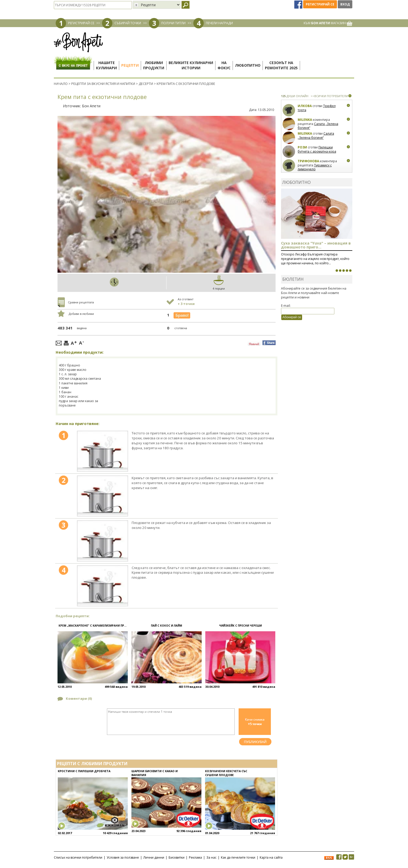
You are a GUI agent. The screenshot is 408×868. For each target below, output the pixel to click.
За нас (211, 857)
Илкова (305, 106)
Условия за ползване (123, 857)
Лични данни (154, 857)
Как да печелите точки (238, 857)
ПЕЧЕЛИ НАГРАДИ (219, 23)
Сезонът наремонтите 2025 (281, 65)
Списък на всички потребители (78, 857)
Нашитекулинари (106, 65)
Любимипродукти (154, 65)
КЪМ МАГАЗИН (328, 23)
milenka (305, 120)
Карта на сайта (271, 857)
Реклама (195, 857)
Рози (302, 147)
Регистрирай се (320, 4)
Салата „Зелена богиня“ (318, 126)
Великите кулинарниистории (191, 65)
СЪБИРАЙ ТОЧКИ (128, 23)
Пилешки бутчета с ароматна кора (317, 149)
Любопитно (248, 65)
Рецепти (130, 65)
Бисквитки (177, 857)
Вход (345, 4)
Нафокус (224, 65)
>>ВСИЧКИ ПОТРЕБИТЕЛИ (329, 96)
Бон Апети (91, 106)
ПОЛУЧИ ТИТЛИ (173, 23)
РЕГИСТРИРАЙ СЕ (81, 23)
